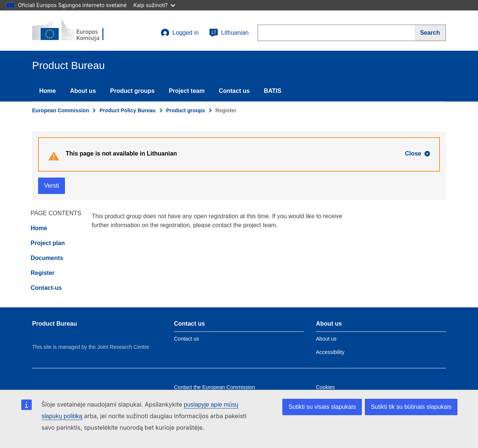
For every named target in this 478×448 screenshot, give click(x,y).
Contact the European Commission (215, 387)
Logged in (180, 33)
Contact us (234, 91)
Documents (47, 258)
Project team (187, 91)
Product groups (132, 91)
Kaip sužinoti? (154, 5)
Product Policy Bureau (127, 110)
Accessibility (330, 352)
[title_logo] (77, 31)
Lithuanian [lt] (229, 33)
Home (47, 91)
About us (83, 91)
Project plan (48, 243)
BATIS (273, 91)
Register (43, 273)
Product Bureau (55, 324)
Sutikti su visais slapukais (322, 407)
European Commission (60, 110)
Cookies (325, 387)
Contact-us (46, 288)
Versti (52, 186)
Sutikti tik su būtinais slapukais (411, 407)
